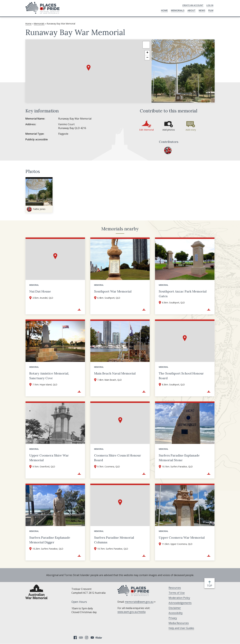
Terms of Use (177, 593)
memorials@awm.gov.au (140, 602)
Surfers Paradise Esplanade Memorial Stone (179, 458)
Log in (210, 5)
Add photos (169, 130)
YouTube (92, 638)
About (192, 10)
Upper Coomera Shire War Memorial (49, 458)
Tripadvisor (81, 638)
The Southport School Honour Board (181, 376)
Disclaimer (175, 608)
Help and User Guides (181, 628)
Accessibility (176, 613)
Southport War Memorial (113, 291)
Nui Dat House (40, 291)
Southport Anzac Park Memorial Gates (183, 294)
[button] (89, 68)
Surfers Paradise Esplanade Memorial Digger (50, 540)
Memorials (178, 10)
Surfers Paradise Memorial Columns (114, 540)
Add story (191, 130)
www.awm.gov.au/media (132, 612)
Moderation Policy (179, 598)
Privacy (173, 618)
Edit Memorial (146, 130)
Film (211, 10)
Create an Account (193, 5)
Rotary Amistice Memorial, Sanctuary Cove (49, 376)
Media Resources (179, 623)
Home (164, 10)
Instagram (87, 638)
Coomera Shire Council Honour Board (118, 458)
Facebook (75, 638)
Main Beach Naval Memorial (115, 373)
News (202, 10)
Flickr (99, 638)
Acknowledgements (180, 603)
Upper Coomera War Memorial (182, 537)
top (210, 586)
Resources (175, 588)
